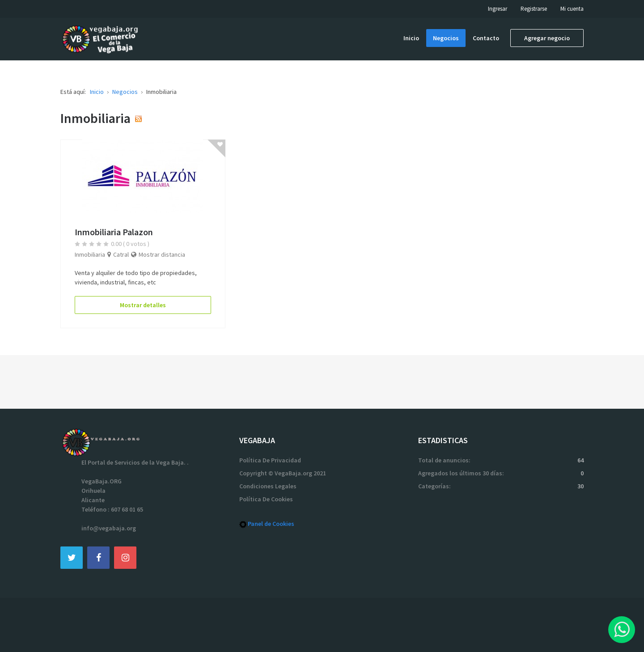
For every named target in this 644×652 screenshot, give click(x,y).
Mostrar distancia (162, 254)
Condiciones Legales (268, 486)
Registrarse (534, 9)
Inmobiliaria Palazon (114, 232)
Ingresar (498, 9)
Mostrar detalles (143, 305)
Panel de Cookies (271, 524)
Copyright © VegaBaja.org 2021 (283, 473)
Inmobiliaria (90, 254)
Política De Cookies (266, 499)
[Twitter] (72, 557)
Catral (121, 254)
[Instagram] (125, 557)
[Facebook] (98, 557)
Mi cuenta (572, 9)
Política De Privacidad (270, 460)
